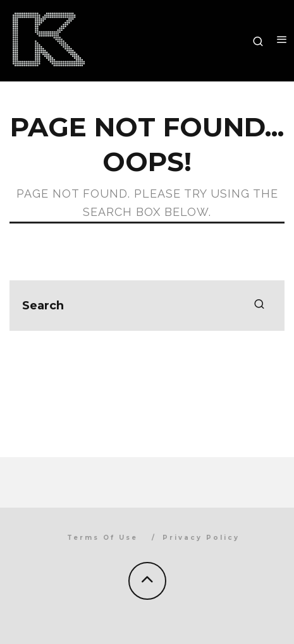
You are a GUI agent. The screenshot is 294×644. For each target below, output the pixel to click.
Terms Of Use (102, 538)
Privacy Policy (201, 538)
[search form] (147, 306)
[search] (259, 306)
